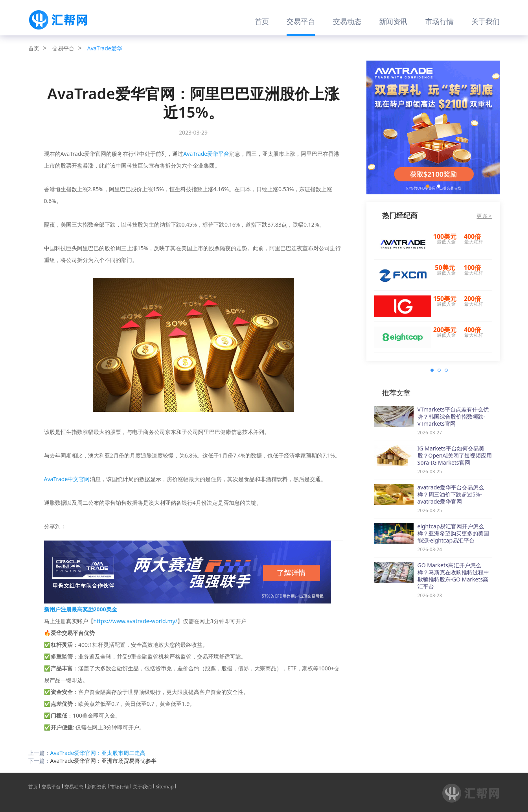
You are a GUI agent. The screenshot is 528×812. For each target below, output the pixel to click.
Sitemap (165, 786)
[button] (428, 186)
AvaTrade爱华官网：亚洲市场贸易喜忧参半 (104, 761)
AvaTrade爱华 (105, 48)
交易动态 (347, 21)
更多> (484, 216)
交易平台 (301, 21)
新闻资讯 (393, 21)
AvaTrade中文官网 (67, 479)
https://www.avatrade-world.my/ (135, 621)
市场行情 (440, 21)
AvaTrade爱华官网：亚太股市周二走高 (98, 753)
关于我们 (486, 21)
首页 (262, 21)
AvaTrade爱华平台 (206, 154)
